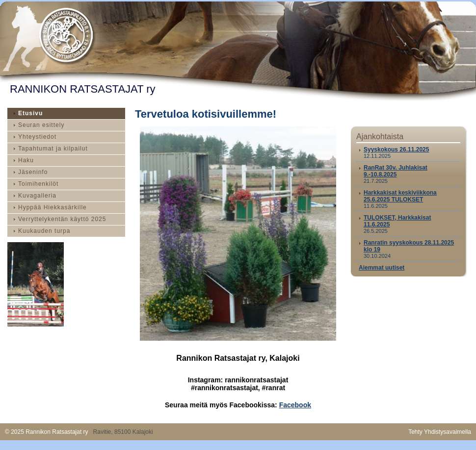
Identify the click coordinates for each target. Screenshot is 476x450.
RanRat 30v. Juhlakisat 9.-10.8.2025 (396, 171)
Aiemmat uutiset (382, 268)
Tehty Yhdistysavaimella (440, 432)
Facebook (295, 405)
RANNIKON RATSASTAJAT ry (83, 89)
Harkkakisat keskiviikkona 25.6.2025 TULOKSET (400, 196)
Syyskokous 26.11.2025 (396, 150)
